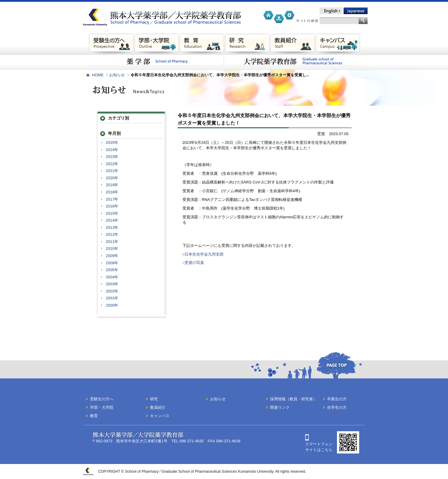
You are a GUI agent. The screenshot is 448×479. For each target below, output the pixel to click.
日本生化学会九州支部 (204, 254)
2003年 (112, 284)
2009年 (112, 256)
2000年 (112, 305)
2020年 (112, 178)
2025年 (112, 142)
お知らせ (117, 75)
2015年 (112, 213)
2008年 (112, 263)
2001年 (112, 298)
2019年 (112, 185)
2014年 (112, 220)
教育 (94, 416)
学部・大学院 (102, 407)
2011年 (112, 242)
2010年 (112, 249)
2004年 (112, 277)
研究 (154, 399)
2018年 (112, 192)
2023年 (112, 157)
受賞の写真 (194, 263)
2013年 (112, 227)
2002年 (112, 291)
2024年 (112, 150)
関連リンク (280, 407)
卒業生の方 (337, 399)
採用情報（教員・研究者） (293, 399)
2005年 (112, 270)
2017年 (112, 199)
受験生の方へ (102, 399)
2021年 (112, 171)
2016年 (112, 206)
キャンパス (160, 416)
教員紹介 (158, 407)
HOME (98, 75)
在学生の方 (337, 407)
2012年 (112, 234)
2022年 (112, 164)
